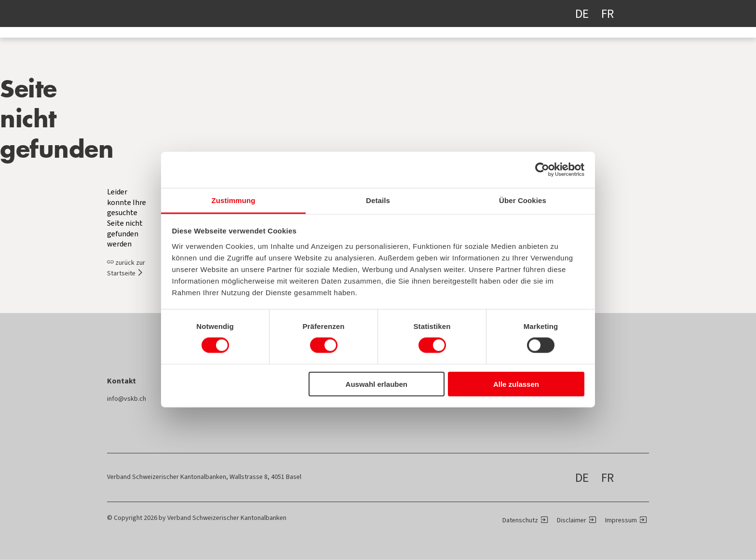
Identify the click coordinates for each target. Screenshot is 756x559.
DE (582, 14)
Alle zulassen (516, 384)
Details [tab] (378, 200)
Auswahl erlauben (377, 384)
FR (607, 14)
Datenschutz (520, 520)
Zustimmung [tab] (234, 200)
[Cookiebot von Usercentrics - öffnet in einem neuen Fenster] (542, 170)
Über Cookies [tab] (523, 200)
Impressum (621, 520)
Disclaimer (572, 520)
